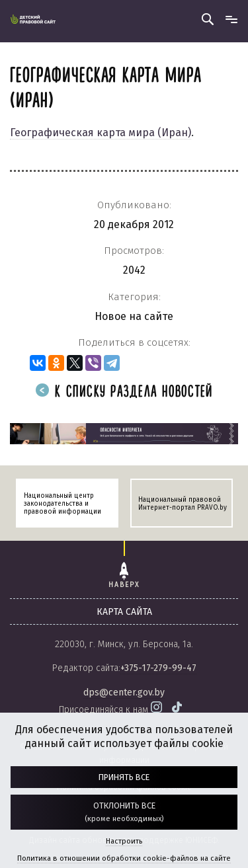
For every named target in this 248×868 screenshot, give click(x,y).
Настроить (124, 841)
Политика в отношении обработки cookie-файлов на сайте (124, 858)
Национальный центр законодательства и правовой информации (62, 504)
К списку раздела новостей (124, 392)
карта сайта (124, 612)
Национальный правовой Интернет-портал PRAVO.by (183, 504)
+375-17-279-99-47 (158, 668)
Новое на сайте (134, 316)
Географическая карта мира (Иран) (101, 133)
